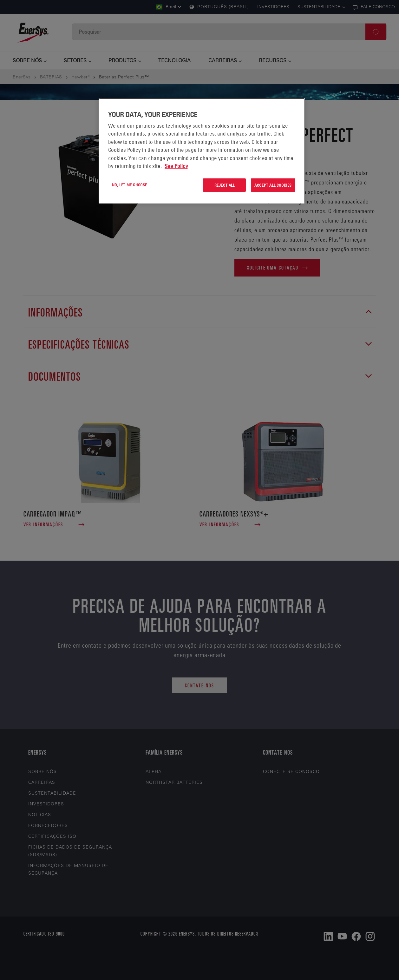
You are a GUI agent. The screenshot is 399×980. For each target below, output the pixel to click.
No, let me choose (130, 185)
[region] (202, 151)
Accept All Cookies (273, 185)
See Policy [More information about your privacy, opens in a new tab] (176, 166)
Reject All (225, 185)
